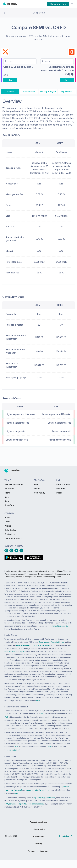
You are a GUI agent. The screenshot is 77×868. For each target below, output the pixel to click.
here (38, 700)
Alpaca (22, 651)
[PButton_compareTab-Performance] (29, 93)
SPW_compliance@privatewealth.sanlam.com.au (24, 804)
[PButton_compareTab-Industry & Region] (48, 93)
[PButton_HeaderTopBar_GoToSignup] (58, 4)
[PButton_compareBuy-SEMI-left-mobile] (10, 81)
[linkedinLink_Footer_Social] (22, 550)
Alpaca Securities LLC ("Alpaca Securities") (34, 645)
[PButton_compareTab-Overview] (10, 93)
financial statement (12, 750)
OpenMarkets (10, 651)
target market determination (37, 790)
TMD (6, 717)
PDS (42, 714)
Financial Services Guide (61, 626)
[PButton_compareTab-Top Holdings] (67, 93)
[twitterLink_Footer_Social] (17, 550)
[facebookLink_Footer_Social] (7, 550)
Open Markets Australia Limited (52, 642)
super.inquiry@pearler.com (44, 798)
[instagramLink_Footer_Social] (12, 550)
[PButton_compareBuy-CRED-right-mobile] (67, 81)
